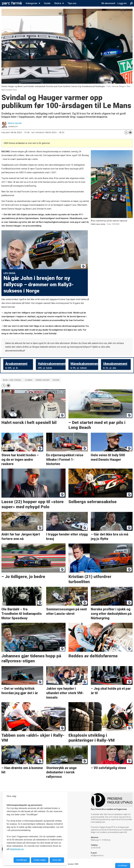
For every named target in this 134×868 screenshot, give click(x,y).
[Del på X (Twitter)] (126, 132)
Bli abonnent (108, 3)
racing (56, 380)
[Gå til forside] (12, 3)
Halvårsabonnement (52, 364)
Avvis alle (57, 860)
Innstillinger (123, 866)
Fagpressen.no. (17, 849)
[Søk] (131, 3)
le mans (29, 380)
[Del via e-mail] (130, 132)
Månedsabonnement (85, 364)
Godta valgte (40, 860)
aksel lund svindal (12, 380)
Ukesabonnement (115, 364)
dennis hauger (43, 380)
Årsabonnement (16, 364)
